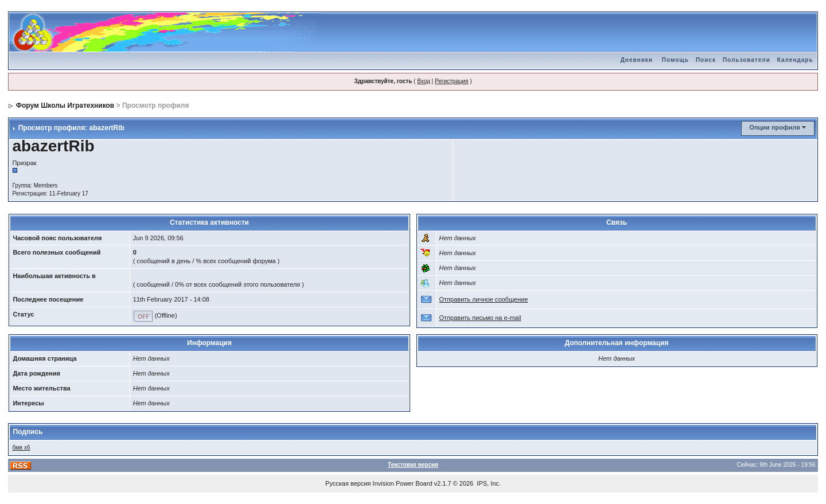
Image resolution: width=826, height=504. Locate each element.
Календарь (795, 60)
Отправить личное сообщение (484, 299)
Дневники (637, 60)
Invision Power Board (403, 483)
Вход (424, 81)
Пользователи (747, 60)
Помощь (675, 60)
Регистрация (451, 81)
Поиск (706, 60)
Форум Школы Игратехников (65, 106)
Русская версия (348, 483)
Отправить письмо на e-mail (480, 318)
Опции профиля (774, 127)
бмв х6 (21, 448)
